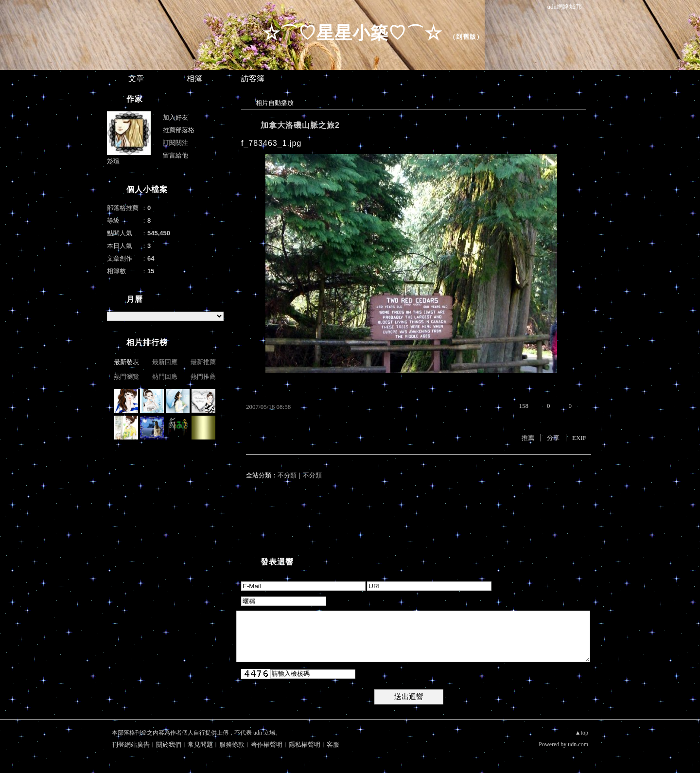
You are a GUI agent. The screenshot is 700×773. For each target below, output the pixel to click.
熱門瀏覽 (126, 377)
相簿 (194, 79)
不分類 (287, 475)
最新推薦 (203, 362)
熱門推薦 (203, 377)
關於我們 (169, 745)
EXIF (579, 438)
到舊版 (466, 37)
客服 (333, 745)
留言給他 (175, 155)
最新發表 (126, 362)
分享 (553, 438)
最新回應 (165, 362)
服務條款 (232, 745)
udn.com (578, 744)
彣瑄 (113, 161)
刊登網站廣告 (131, 745)
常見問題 (200, 745)
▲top (582, 733)
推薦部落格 (179, 130)
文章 (136, 79)
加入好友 (175, 117)
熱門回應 (165, 377)
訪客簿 (253, 79)
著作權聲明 (267, 745)
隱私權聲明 (305, 745)
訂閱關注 (175, 143)
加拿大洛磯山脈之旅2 (300, 125)
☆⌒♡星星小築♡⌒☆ (352, 33)
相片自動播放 (275, 103)
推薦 (528, 438)
